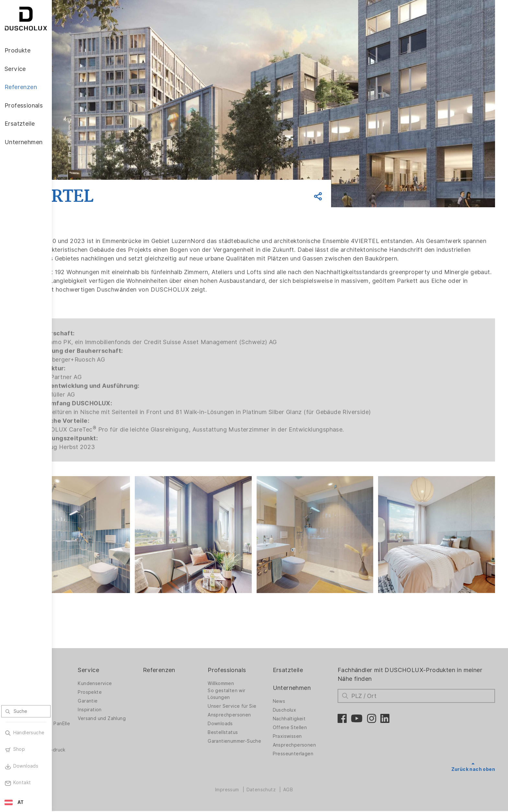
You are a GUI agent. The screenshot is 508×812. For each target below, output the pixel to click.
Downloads (251, 719)
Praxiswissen (311, 732)
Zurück (95, 172)
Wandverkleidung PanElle (84, 721)
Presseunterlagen (317, 749)
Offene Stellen (314, 723)
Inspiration (135, 705)
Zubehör (75, 733)
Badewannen (80, 711)
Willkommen (252, 679)
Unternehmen (316, 684)
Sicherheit (76, 760)
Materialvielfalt (82, 768)
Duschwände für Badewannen (83, 690)
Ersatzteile (312, 666)
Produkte (78, 666)
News (303, 697)
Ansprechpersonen (260, 711)
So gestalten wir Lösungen (258, 690)
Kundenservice (140, 679)
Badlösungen (80, 702)
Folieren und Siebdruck (91, 751)
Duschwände (79, 679)
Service (133, 666)
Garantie (133, 697)
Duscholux (309, 706)
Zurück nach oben (473, 765)
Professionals (258, 666)
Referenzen (197, 666)
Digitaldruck (78, 742)
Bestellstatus (254, 728)
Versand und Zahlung (147, 714)
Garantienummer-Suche (258, 739)
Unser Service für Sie (263, 702)
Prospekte (135, 688)
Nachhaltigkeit (313, 715)
